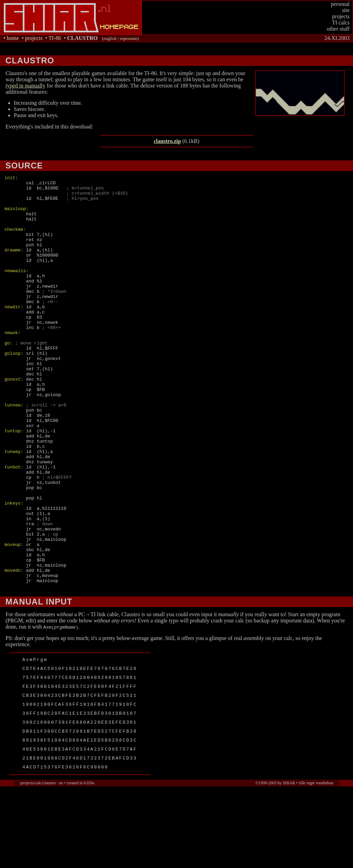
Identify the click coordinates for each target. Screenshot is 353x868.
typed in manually (25, 86)
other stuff (338, 29)
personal (340, 4)
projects (341, 16)
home (13, 38)
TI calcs (341, 23)
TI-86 (55, 38)
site (346, 10)
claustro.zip (167, 141)
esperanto (129, 38)
